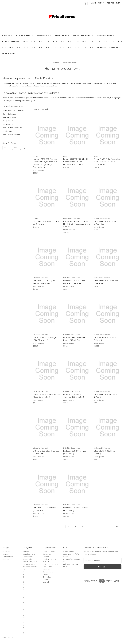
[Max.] (16, 148)
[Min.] (7, 148)
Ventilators (7, 131)
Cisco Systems (49, 552)
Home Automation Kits (12, 128)
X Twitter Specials (10, 41)
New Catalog (62, 35)
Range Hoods (8, 121)
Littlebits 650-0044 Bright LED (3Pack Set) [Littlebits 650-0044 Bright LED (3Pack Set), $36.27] (45, 339)
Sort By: (37, 109)
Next (118, 527)
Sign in (101, 3)
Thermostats (8, 124)
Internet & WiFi (9, 117)
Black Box (47, 577)
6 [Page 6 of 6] (82, 526)
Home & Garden (9, 114)
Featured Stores (105, 35)
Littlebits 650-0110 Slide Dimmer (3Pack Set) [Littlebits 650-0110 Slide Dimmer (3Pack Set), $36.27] (74, 282)
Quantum (47, 580)
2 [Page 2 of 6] (68, 526)
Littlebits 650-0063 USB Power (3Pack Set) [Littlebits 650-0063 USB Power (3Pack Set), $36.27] (74, 339)
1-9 (25, 41)
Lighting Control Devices (13, 110)
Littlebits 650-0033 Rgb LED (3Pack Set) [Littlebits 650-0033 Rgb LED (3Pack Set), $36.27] (46, 452)
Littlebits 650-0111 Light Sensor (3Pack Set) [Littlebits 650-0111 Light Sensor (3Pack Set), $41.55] (44, 282)
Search (93, 3)
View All (46, 582)
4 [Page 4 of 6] (75, 526)
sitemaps (101, 47)
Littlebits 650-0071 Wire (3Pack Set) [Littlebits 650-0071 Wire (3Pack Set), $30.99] (105, 339)
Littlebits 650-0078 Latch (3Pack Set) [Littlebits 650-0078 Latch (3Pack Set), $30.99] (45, 509)
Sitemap (6, 559)
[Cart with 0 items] (118, 3)
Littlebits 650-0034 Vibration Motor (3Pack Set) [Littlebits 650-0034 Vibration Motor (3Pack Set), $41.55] (46, 396)
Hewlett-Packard (50, 559)
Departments (44, 35)
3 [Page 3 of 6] (72, 526)
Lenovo (46, 574)
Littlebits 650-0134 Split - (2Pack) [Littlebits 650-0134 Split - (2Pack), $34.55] (105, 396)
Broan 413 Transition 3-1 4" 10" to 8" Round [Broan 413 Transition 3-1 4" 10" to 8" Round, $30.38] (47, 223)
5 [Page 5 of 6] (79, 526)
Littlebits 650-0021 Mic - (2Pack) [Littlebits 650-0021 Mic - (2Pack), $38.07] (105, 452)
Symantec (47, 554)
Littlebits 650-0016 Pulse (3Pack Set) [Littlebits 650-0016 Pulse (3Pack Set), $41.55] (75, 452)
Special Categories (83, 35)
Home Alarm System (11, 135)
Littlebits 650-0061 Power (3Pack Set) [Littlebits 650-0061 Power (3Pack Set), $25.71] (106, 282)
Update (26, 148)
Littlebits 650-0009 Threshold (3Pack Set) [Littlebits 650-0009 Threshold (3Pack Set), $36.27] (74, 396)
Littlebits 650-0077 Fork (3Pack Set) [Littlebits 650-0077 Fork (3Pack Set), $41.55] (105, 223)
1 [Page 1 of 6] (64, 526)
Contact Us (114, 47)
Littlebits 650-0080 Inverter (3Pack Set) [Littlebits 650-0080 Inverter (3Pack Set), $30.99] (76, 509)
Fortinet (46, 557)
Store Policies (9, 53)
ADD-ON (46, 562)
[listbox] (49, 109)
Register (111, 3)
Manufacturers (24, 35)
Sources (7, 35)
